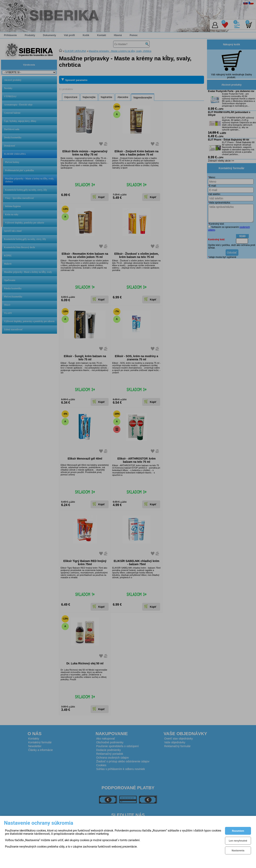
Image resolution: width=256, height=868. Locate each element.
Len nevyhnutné (238, 841)
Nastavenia (238, 851)
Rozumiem (238, 831)
